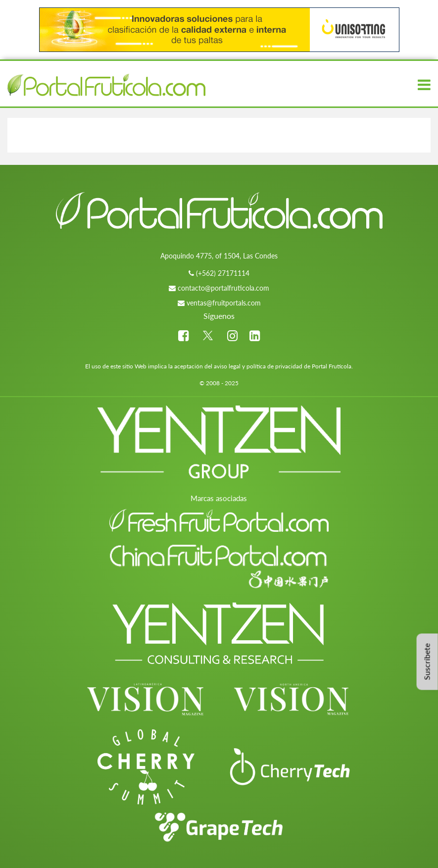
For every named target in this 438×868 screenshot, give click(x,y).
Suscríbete (427, 662)
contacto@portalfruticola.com (223, 288)
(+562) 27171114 (223, 273)
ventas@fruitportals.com (224, 303)
